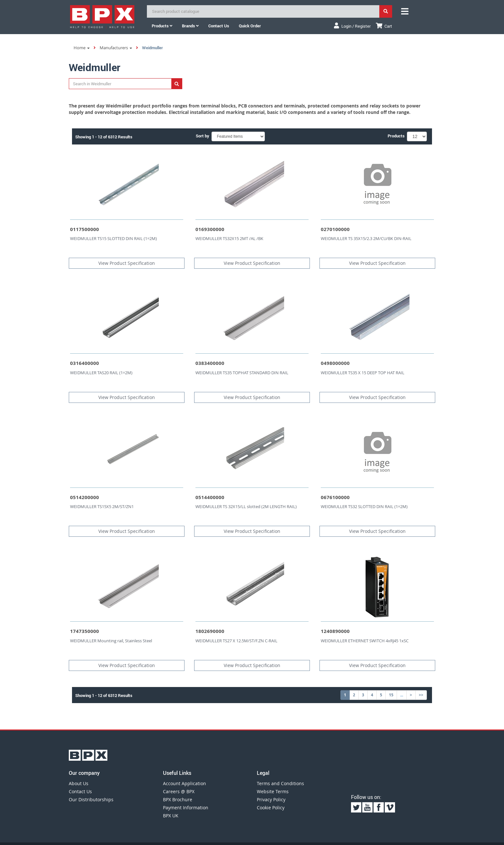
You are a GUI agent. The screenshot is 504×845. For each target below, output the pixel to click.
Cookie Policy (271, 808)
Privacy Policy (271, 799)
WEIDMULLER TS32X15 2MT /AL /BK (229, 238)
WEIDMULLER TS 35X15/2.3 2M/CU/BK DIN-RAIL (366, 238)
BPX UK (171, 816)
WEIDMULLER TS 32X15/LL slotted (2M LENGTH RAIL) (246, 506)
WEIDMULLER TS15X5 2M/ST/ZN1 (102, 506)
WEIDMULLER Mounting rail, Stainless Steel (111, 641)
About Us (79, 783)
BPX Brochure (178, 799)
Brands (190, 26)
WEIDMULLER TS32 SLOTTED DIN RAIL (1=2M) (364, 506)
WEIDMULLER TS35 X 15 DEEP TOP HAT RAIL (363, 373)
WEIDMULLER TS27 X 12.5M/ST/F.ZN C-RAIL (236, 641)
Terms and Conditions (280, 783)
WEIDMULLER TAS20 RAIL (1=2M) (101, 373)
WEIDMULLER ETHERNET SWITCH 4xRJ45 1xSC (365, 641)
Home (82, 48)
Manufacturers (116, 48)
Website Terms (273, 791)
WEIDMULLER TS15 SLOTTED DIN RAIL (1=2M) (113, 238)
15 (391, 695)
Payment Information (186, 808)
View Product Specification (127, 263)
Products (162, 26)
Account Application (184, 783)
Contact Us (80, 791)
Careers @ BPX (179, 791)
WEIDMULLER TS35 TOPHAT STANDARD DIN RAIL (242, 373)
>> (421, 695)
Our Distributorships (91, 799)
